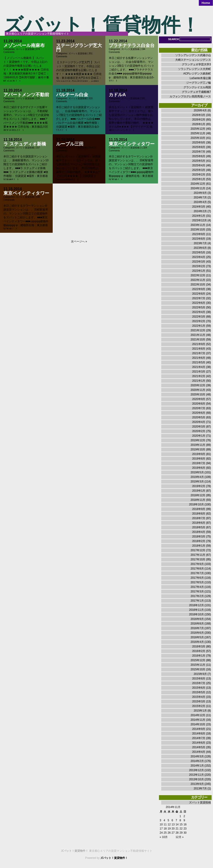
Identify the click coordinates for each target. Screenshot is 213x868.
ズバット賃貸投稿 (25, 49)
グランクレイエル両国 (197, 87)
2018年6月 (199, 523)
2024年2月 (200, 211)
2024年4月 (200, 202)
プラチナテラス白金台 (132, 45)
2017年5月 (197, 582)
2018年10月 (197, 504)
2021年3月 (199, 372)
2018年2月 (199, 541)
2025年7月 (199, 152)
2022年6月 (199, 303)
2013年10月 (197, 779)
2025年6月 (199, 156)
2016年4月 (197, 642)
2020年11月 (198, 390)
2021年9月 (199, 344)
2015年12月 (198, 660)
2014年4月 (199, 752)
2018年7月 (199, 518)
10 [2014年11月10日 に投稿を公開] (161, 824)
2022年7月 (199, 298)
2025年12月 (198, 129)
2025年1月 (199, 179)
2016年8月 (197, 624)
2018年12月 (198, 495)
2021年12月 (198, 330)
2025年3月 (199, 170)
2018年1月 (199, 546)
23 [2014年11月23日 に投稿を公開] (185, 829)
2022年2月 (199, 321)
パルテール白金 (72, 95)
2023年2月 (199, 266)
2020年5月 (199, 417)
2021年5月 (199, 362)
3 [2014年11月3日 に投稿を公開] (160, 820)
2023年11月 (198, 225)
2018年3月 (199, 537)
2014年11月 (198, 720)
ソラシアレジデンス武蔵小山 (193, 55)
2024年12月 (198, 184)
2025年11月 (198, 133)
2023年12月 (199, 220)
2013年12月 (197, 770)
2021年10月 (198, 340)
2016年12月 (197, 605)
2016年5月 (197, 637)
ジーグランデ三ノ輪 (199, 83)
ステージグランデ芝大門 (79, 48)
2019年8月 (199, 459)
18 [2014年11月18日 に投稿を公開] (165, 829)
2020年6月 (199, 413)
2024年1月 (199, 216)
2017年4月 (197, 587)
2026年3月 (199, 115)
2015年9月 (200, 674)
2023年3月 (199, 262)
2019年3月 (197, 482)
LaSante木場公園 (200, 78)
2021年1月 (199, 381)
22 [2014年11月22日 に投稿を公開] (181, 829)
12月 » (179, 837)
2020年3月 (199, 427)
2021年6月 (199, 358)
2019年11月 (198, 445)
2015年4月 (199, 697)
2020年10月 (198, 394)
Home (206, 3)
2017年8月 (197, 569)
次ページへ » (79, 241)
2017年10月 (198, 559)
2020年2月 (199, 431)
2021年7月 (199, 353)
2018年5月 (199, 527)
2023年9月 (199, 234)
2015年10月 (198, 669)
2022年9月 (199, 289)
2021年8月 (199, 349)
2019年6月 (199, 468)
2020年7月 (199, 408)
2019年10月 (198, 449)
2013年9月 (197, 784)
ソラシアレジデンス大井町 (194, 69)
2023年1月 (199, 271)
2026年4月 (200, 110)
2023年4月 (199, 257)
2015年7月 (199, 683)
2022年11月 (198, 280)
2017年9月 (197, 564)
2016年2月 (199, 651)
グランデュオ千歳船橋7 (196, 92)
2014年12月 (198, 715)
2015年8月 (199, 679)
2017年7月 (197, 573)
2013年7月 (200, 789)
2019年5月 (197, 472)
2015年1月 (200, 711)
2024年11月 (198, 188)
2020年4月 (199, 422)
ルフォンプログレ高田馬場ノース (190, 96)
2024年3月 (199, 207)
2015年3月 (199, 701)
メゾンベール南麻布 (24, 45)
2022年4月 (199, 312)
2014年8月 (199, 734)
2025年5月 (199, 161)
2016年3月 (199, 646)
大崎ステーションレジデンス (193, 60)
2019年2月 (199, 486)
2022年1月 (199, 326)
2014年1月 (197, 766)
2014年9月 (199, 729)
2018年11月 (198, 500)
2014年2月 (197, 761)
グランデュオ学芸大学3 (196, 64)
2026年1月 (199, 124)
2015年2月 (199, 706)
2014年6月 (199, 743)
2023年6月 (200, 248)
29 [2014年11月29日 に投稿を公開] (181, 833)
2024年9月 (200, 193)
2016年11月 (197, 610)
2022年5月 (199, 307)
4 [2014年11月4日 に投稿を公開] (164, 820)
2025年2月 (199, 175)
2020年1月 (199, 436)
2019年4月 (197, 477)
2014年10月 (198, 724)
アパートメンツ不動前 (26, 95)
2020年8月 (199, 404)
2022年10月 (198, 285)
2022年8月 (199, 294)
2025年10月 (198, 138)
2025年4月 (199, 165)
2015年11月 (198, 665)
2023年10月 (198, 230)
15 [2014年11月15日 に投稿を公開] (181, 824)
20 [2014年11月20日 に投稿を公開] (173, 829)
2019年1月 (199, 491)
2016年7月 (197, 628)
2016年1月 (199, 656)
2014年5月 (199, 747)
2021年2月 (199, 376)
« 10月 (164, 837)
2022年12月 (198, 275)
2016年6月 (197, 633)
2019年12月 (198, 440)
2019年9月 (199, 454)
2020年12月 (198, 385)
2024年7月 (200, 197)
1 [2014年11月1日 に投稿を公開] (180, 816)
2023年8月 (199, 239)
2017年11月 (198, 555)
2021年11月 (198, 335)
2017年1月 (197, 601)
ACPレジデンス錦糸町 (197, 74)
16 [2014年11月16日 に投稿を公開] (185, 824)
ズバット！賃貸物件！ (102, 25)
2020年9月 (199, 399)
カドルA (117, 95)
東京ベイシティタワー (132, 144)
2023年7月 (200, 243)
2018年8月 (199, 514)
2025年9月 (199, 142)
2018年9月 (199, 509)
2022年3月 (199, 317)
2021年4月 (199, 367)
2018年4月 (199, 532)
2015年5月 (199, 692)
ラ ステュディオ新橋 (25, 144)
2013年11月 (197, 775)
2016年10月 (197, 614)
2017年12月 (198, 550)
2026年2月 (199, 120)
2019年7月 (199, 463)
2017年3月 (197, 591)
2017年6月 (197, 578)
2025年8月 (199, 147)
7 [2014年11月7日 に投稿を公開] (176, 820)
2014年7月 (199, 738)
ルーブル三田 (70, 144)
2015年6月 (199, 688)
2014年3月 (197, 756)
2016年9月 (197, 619)
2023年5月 (199, 252)
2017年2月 (197, 596)
